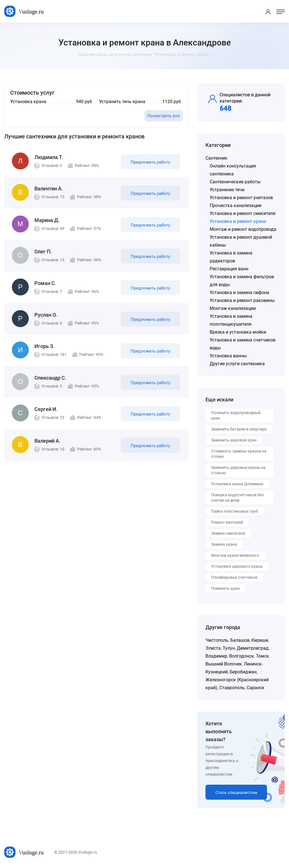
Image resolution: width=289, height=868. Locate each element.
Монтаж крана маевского (235, 555)
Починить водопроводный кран (236, 415)
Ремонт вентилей (227, 522)
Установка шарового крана (237, 566)
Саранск (256, 688)
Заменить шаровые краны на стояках (238, 470)
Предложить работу (150, 162)
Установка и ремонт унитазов (241, 198)
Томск (262, 656)
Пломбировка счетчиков (234, 577)
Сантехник (216, 158)
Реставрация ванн (229, 269)
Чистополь (217, 640)
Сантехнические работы (235, 182)
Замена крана (224, 544)
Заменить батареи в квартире (239, 429)
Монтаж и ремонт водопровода (243, 229)
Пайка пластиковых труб (235, 511)
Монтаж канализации (233, 308)
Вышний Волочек (224, 664)
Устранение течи (227, 190)
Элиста (213, 648)
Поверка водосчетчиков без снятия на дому (237, 498)
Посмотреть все (164, 116)
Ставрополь (232, 688)
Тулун (229, 648)
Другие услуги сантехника (237, 364)
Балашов (240, 640)
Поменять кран (225, 588)
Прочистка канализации (236, 205)
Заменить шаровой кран (234, 440)
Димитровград (253, 648)
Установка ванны (228, 356)
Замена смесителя (228, 533)
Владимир (216, 656)
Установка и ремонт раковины (242, 300)
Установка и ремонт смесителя (243, 213)
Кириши (260, 640)
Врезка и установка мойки (238, 332)
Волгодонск (242, 656)
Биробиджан (243, 672)
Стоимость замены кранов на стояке (239, 454)
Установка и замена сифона (239, 292)
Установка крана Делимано (237, 484)
